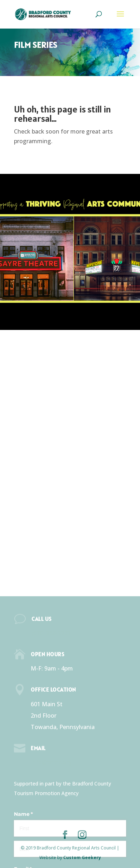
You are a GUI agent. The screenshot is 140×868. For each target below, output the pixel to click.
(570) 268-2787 (51, 696)
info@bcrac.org (51, 825)
